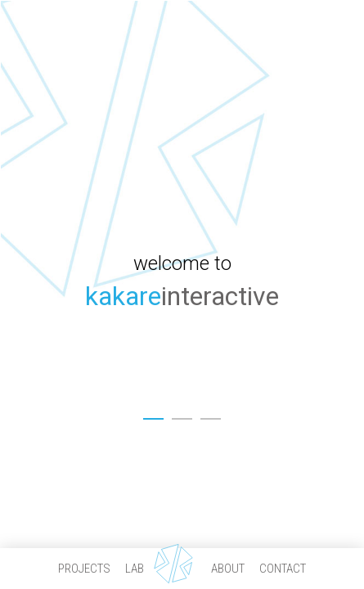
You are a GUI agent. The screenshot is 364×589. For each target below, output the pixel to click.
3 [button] (211, 413)
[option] (182, 294)
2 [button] (182, 413)
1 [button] (153, 413)
